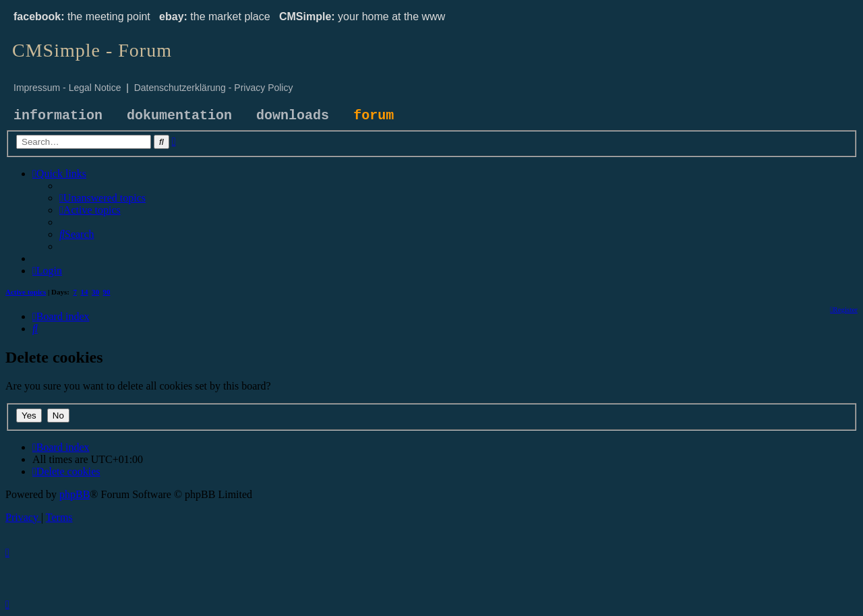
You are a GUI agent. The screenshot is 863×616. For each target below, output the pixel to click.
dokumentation (179, 116)
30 (95, 292)
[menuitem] (102, 198)
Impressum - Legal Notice (67, 88)
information (58, 116)
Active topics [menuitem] (26, 292)
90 (107, 292)
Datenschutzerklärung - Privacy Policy (214, 88)
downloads (293, 116)
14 (85, 292)
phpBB (75, 494)
